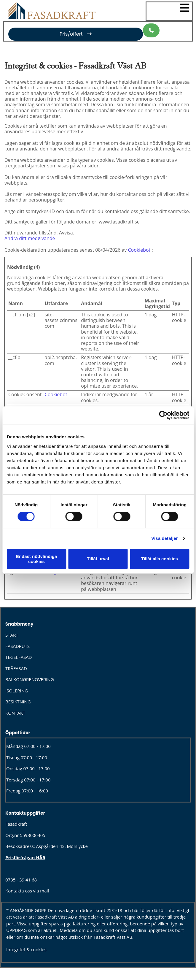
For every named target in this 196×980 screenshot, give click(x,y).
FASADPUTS (17, 646)
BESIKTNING (18, 702)
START (12, 635)
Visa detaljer (164, 538)
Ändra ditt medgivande (30, 238)
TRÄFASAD (16, 668)
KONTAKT (15, 713)
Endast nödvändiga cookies (36, 559)
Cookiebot (139, 250)
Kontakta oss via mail (27, 891)
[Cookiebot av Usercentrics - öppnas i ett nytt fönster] (163, 415)
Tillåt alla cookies (160, 559)
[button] (76, 34)
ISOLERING (17, 691)
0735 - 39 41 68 (21, 880)
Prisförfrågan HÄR (25, 857)
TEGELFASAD (19, 657)
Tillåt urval (98, 559)
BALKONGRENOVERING (30, 679)
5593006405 (33, 835)
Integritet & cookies (26, 949)
